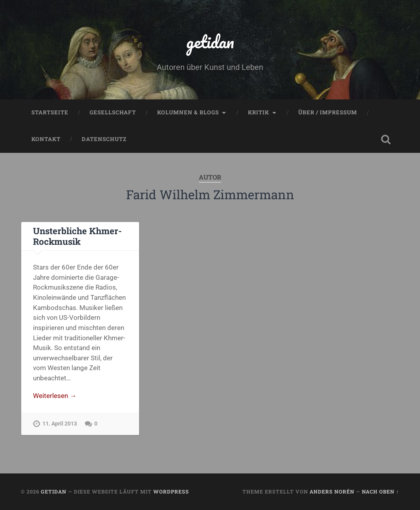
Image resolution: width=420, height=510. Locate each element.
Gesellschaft (113, 112)
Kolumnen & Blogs (188, 112)
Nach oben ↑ (380, 492)
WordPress (171, 492)
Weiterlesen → (55, 396)
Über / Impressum (328, 112)
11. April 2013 (60, 424)
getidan (210, 41)
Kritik (259, 112)
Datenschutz (104, 139)
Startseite (50, 112)
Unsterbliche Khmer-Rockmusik (77, 236)
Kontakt (46, 139)
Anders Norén (332, 492)
